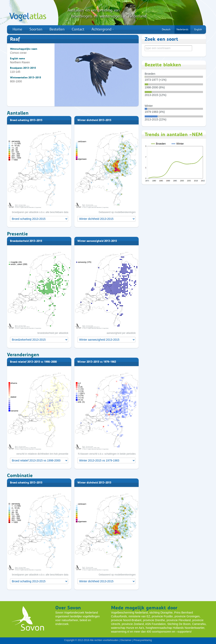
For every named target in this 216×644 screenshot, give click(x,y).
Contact (78, 29)
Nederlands (182, 29)
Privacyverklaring (143, 640)
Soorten (36, 29)
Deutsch (166, 29)
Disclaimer (126, 640)
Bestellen (57, 29)
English (198, 29)
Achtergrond (103, 29)
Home (17, 29)
